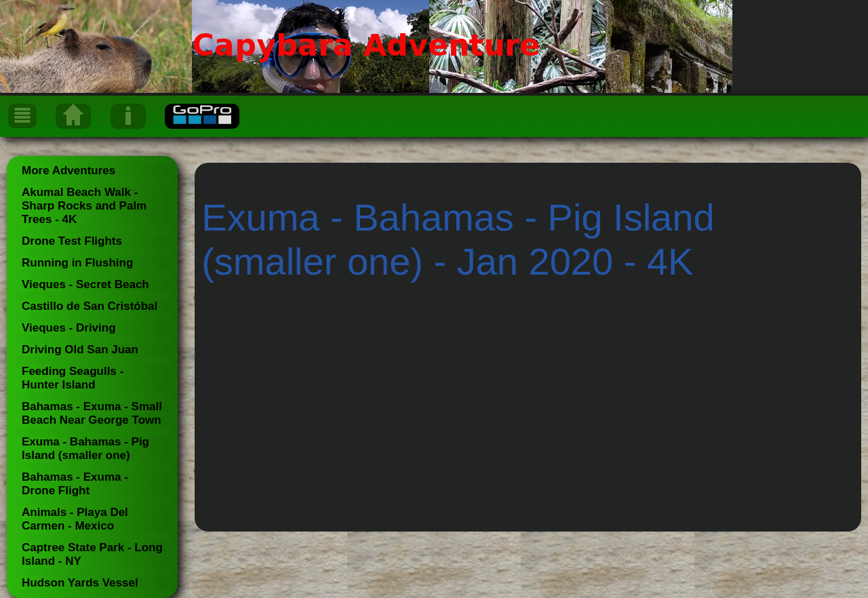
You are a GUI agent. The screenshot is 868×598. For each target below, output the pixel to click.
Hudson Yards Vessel (80, 583)
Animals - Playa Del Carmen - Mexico (75, 519)
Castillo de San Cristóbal (90, 306)
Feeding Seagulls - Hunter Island (73, 378)
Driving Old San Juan (80, 350)
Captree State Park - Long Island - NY (92, 554)
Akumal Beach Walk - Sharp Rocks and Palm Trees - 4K (84, 206)
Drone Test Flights (72, 241)
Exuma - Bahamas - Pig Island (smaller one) (85, 449)
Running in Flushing (77, 263)
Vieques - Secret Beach (85, 284)
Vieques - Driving (69, 328)
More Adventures (68, 171)
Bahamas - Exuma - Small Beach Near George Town (92, 413)
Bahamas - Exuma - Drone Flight (75, 484)
